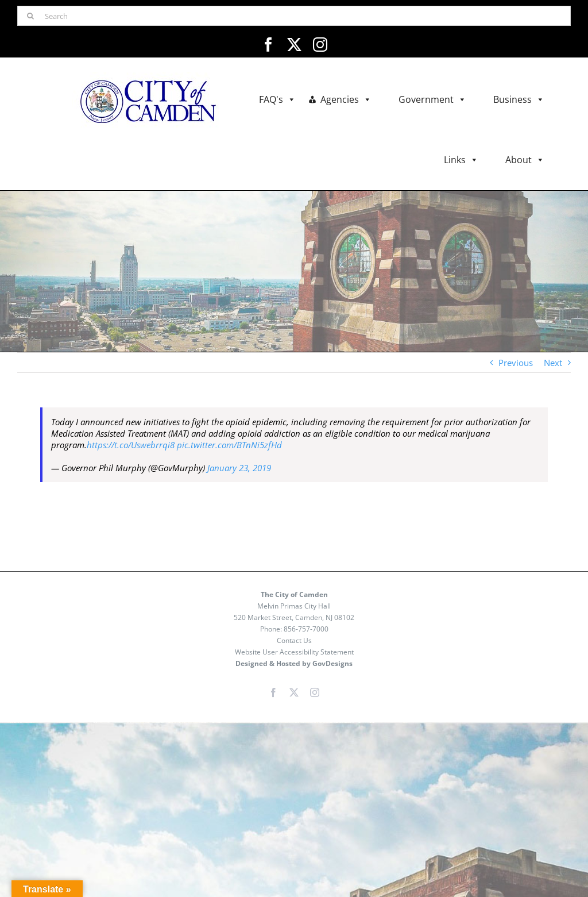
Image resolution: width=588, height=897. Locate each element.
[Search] (294, 16)
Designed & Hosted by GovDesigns (294, 663)
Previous (516, 363)
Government (432, 100)
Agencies (346, 100)
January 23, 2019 (239, 468)
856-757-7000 (306, 629)
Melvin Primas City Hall (294, 606)
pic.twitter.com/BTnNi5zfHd (229, 445)
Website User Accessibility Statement (294, 652)
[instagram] (320, 45)
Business (519, 100)
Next (553, 363)
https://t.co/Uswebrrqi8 (131, 445)
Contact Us (294, 640)
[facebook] (268, 45)
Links (461, 160)
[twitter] (294, 45)
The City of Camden (294, 594)
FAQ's (277, 100)
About (525, 160)
